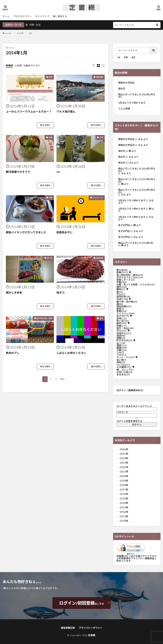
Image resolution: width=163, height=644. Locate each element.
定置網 (92, 635)
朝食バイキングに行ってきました (26, 232)
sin (58, 172)
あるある (123, 374)
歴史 (122, 323)
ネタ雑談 (124, 367)
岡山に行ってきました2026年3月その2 (137, 96)
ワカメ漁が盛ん (66, 111)
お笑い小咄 (124, 372)
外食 (51, 137)
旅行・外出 (125, 328)
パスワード (122, 412)
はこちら (82, 603)
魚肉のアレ (13, 353)
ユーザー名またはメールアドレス (134, 406)
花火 (121, 294)
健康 (122, 348)
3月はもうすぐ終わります (132, 103)
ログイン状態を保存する (137, 420)
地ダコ (61, 293)
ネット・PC (125, 357)
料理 (32, 25)
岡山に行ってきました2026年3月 (136, 243)
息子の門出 (124, 225)
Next (62, 379)
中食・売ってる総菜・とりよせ (136, 285)
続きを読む (45, 125)
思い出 (50, 258)
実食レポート (126, 280)
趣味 (121, 289)
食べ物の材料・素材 (45, 318)
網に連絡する (60, 16)
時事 (51, 77)
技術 (121, 362)
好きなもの (124, 340)
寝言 (120, 309)
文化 (122, 331)
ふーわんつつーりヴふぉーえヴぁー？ (29, 111)
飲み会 (122, 270)
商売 (122, 345)
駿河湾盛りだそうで (18, 172)
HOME (9, 33)
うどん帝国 (124, 109)
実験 (121, 338)
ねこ (121, 343)
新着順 (9, 65)
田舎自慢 (100, 77)
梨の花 (122, 89)
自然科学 (123, 297)
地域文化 (124, 333)
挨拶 (121, 336)
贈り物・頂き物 (127, 302)
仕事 (101, 137)
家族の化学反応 (126, 83)
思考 (122, 319)
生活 (38, 25)
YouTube (123, 365)
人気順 (18, 65)
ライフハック (98, 198)
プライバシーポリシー (91, 628)
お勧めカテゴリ (32, 65)
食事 (122, 272)
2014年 (20, 33)
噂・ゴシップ (125, 370)
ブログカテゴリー (22, 16)
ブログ (121, 355)
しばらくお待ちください (71, 353)
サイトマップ (42, 16)
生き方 (123, 316)
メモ (120, 353)
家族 (122, 311)
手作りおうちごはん (130, 277)
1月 (30, 33)
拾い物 (121, 360)
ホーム (6, 16)
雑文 (122, 287)
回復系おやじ (65, 232)
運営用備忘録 (68, 628)
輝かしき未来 (14, 293)
